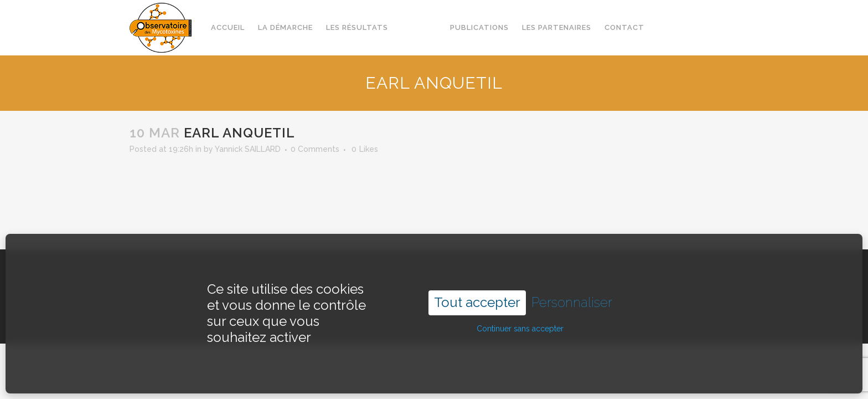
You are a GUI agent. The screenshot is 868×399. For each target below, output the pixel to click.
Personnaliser (572, 290)
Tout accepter (477, 290)
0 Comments (315, 149)
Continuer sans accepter (520, 316)
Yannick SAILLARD (248, 149)
